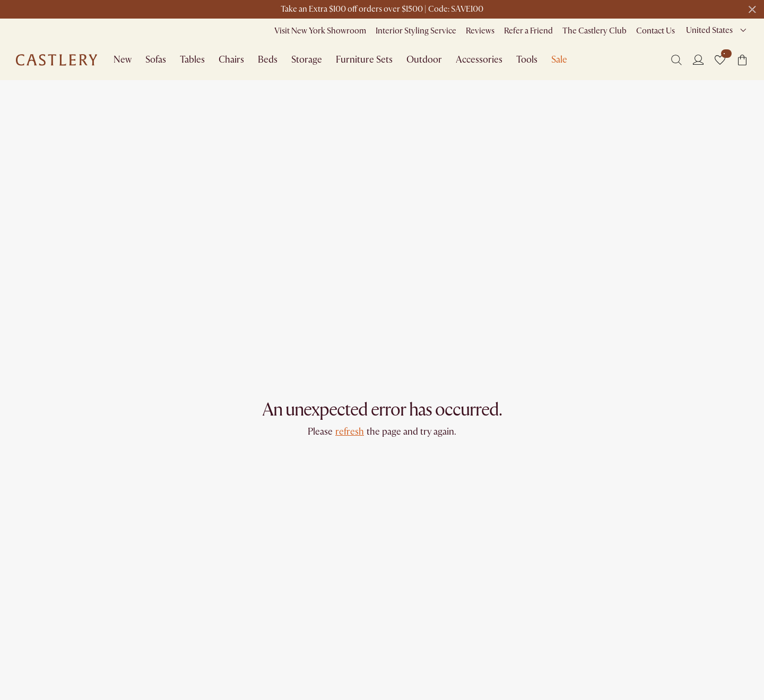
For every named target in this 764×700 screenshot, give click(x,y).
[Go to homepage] (57, 60)
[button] (720, 60)
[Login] (698, 59)
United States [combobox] (709, 30)
